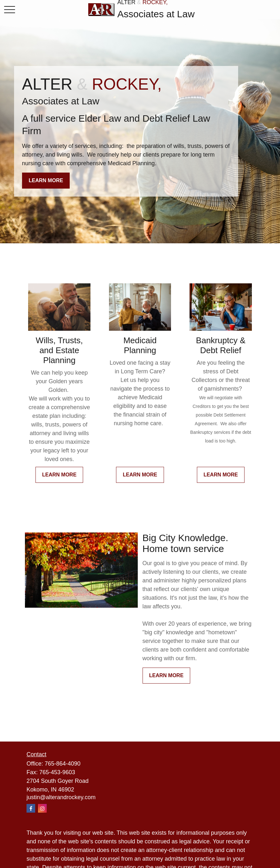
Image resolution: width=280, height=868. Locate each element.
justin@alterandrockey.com (61, 797)
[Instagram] (42, 808)
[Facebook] (31, 808)
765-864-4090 (63, 764)
